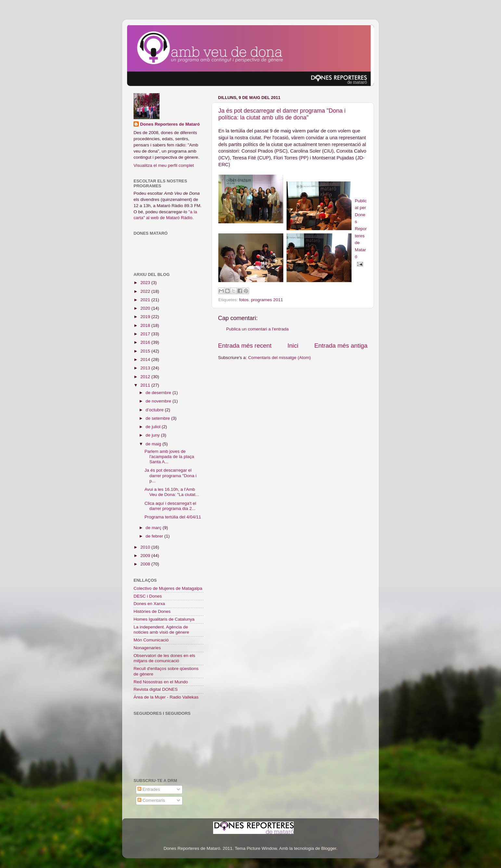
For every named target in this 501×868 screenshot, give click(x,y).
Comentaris (151, 800)
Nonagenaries (147, 648)
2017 (146, 334)
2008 (146, 564)
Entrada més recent (245, 346)
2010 (146, 547)
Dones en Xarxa (149, 604)
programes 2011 (267, 300)
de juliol (154, 427)
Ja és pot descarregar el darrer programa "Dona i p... (171, 475)
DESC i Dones (148, 596)
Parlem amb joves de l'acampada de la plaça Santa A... (169, 457)
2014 (146, 360)
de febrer (155, 536)
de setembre (158, 418)
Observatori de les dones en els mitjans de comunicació (164, 658)
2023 (146, 283)
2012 (146, 377)
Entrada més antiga (341, 346)
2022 (146, 291)
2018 (146, 325)
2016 (146, 342)
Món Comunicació (151, 640)
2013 (146, 368)
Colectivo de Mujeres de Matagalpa (168, 588)
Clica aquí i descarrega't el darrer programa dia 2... (170, 506)
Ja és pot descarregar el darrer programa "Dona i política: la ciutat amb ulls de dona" (282, 114)
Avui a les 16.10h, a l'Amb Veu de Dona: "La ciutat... (172, 492)
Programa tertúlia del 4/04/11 (173, 517)
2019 (146, 317)
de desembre (159, 393)
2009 (146, 556)
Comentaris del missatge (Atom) (280, 358)
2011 (146, 385)
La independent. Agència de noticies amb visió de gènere (161, 630)
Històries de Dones (152, 611)
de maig (154, 444)
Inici (293, 346)
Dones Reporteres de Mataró (170, 124)
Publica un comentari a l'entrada (257, 329)
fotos (244, 300)
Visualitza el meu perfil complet (164, 165)
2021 (146, 300)
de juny (153, 435)
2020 (146, 308)
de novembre (159, 401)
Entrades (149, 789)
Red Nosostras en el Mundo (161, 682)
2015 (146, 351)
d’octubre (155, 410)
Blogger (329, 848)
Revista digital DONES (156, 689)
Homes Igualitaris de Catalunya (164, 619)
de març (154, 528)
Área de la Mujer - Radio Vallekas (166, 697)
